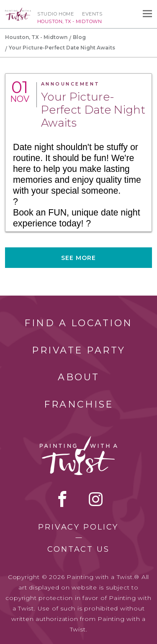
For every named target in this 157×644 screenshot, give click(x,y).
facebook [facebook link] (62, 499)
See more (79, 258)
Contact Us (78, 549)
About (79, 377)
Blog (79, 37)
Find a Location (78, 323)
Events (92, 14)
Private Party (79, 350)
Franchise (79, 404)
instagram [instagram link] (96, 499)
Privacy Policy (78, 527)
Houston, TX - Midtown (36, 37)
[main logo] (18, 11)
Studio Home (55, 14)
